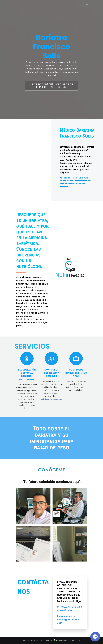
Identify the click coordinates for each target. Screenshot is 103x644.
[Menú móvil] (87, 5)
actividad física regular (51, 399)
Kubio (76, 640)
